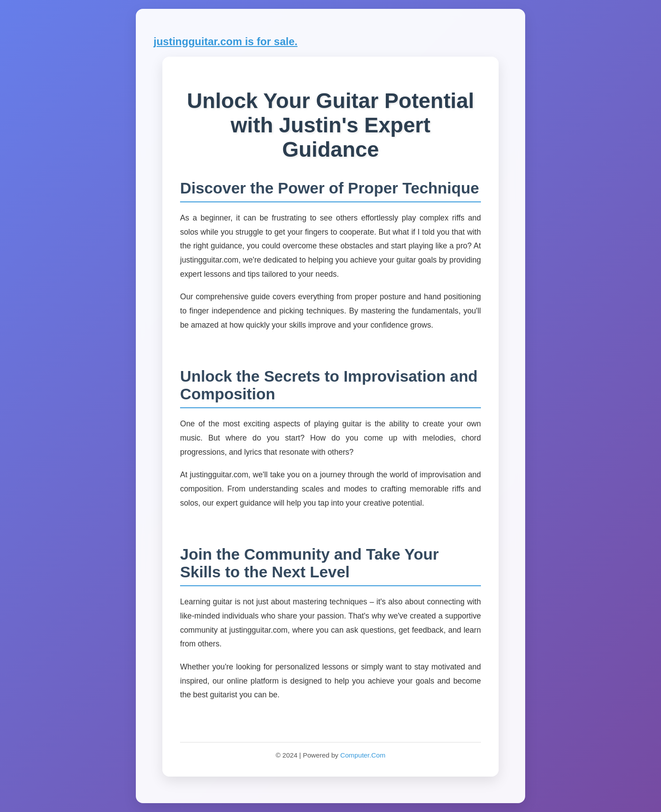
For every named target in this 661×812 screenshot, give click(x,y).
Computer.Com (363, 755)
